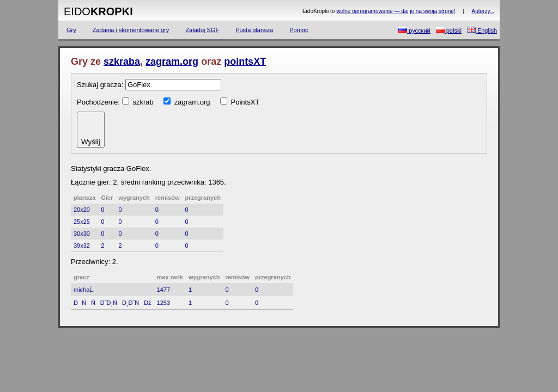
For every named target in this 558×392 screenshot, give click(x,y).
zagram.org (172, 62)
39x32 (82, 246)
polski (449, 30)
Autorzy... (483, 11)
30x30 (82, 234)
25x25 (82, 222)
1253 (163, 303)
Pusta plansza (254, 30)
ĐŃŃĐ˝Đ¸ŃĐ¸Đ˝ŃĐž (113, 303)
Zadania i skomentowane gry (131, 30)
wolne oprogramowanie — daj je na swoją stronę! (396, 11)
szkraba (122, 62)
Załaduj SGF (202, 30)
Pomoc (299, 30)
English (482, 30)
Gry (71, 30)
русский (414, 30)
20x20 (82, 210)
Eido (98, 11)
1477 (163, 290)
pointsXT (245, 62)
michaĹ (86, 290)
